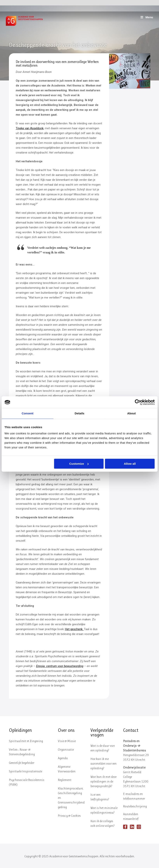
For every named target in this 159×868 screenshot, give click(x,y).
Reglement (65, 780)
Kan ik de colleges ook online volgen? (103, 823)
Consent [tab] (27, 413)
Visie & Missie (67, 741)
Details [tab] (80, 413)
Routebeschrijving (135, 806)
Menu (147, 17)
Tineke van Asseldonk (30, 128)
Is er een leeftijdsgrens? (100, 797)
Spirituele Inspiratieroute (26, 771)
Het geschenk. (74, 629)
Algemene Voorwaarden (67, 769)
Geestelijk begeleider (22, 763)
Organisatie (66, 750)
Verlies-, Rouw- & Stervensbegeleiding (22, 752)
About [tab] (131, 413)
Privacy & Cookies (69, 816)
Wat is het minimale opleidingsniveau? (104, 810)
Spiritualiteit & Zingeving (26, 741)
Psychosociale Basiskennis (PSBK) (27, 782)
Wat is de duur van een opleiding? (103, 748)
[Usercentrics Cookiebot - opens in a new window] (138, 402)
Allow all (130, 464)
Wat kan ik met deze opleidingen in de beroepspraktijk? (103, 781)
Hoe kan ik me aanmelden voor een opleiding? (104, 764)
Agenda (63, 758)
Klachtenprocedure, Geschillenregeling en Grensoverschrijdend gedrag (71, 798)
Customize (79, 464)
